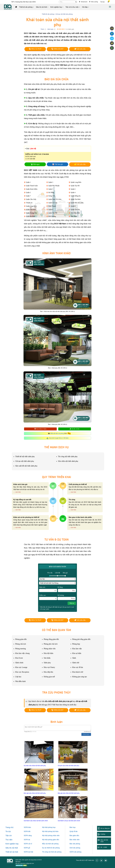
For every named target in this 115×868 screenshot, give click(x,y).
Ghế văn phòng (75, 848)
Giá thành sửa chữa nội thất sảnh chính (36, 821)
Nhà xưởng (94, 2)
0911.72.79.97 (35, 49)
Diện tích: (48, 589)
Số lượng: (67, 597)
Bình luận (50, 29)
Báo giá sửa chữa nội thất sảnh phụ (69, 793)
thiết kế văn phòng (53, 848)
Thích (42, 29)
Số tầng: (67, 589)
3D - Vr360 (104, 847)
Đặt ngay (36, 164)
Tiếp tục (72, 603)
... (14, 492)
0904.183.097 (57, 49)
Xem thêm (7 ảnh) (40, 429)
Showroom (83, 2)
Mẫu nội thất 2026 (104, 841)
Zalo (112, 38)
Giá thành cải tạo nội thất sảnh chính (69, 821)
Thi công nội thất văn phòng (52, 852)
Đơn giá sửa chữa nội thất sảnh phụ (35, 793)
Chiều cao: (48, 597)
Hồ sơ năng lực (105, 828)
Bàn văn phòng (75, 844)
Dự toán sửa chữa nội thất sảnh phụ (35, 766)
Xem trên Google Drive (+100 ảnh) (59, 438)
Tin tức (103, 2)
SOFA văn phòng (75, 852)
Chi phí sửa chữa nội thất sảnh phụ (69, 766)
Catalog (103, 834)
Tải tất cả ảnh (75, 429)
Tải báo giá (59, 164)
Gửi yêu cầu (80, 49)
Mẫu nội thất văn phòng (57, 433)
